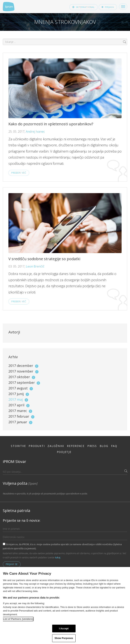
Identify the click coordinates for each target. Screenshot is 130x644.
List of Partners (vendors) (18, 619)
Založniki (56, 446)
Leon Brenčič (35, 266)
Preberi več (19, 173)
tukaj (58, 557)
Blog (104, 446)
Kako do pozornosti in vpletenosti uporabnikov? (51, 124)
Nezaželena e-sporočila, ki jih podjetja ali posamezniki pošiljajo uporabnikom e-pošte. (45, 494)
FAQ (114, 446)
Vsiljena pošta (20, 483)
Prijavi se (12, 564)
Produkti (37, 446)
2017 (23, 366)
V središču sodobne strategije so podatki (44, 259)
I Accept (64, 629)
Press (92, 446)
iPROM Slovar (14, 461)
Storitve (18, 446)
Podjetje (64, 452)
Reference (76, 446)
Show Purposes (64, 638)
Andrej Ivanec (35, 132)
